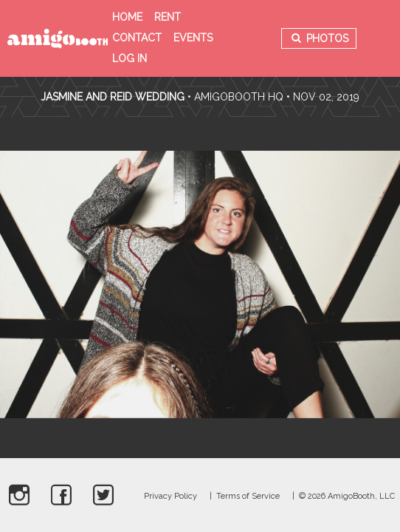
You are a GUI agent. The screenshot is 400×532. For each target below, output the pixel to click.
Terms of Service (248, 496)
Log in (130, 58)
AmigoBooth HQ (239, 97)
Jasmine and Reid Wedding (113, 97)
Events (193, 38)
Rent (168, 17)
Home (127, 17)
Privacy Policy (170, 496)
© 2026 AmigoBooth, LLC (347, 496)
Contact (137, 38)
